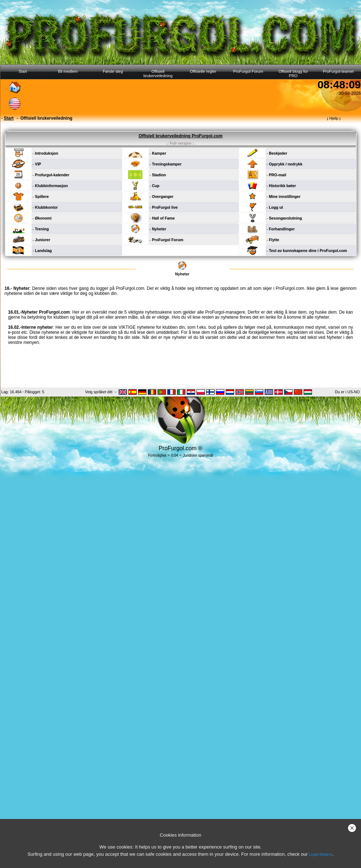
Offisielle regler (203, 71)
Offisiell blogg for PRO (293, 74)
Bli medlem (68, 71)
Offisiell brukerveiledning (158, 74)
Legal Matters (321, 854)
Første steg (113, 71)
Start (23, 71)
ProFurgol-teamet (338, 71)
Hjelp (334, 118)
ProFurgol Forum (248, 71)
